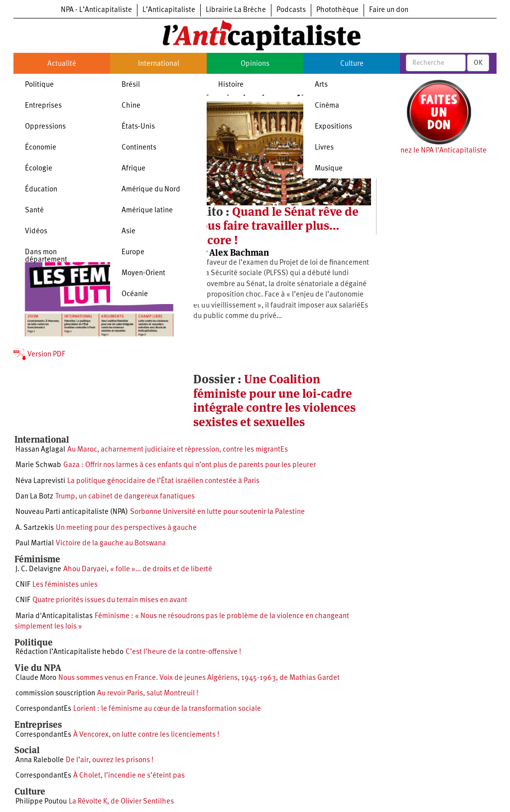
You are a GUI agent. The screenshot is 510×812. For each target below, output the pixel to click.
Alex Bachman (239, 252)
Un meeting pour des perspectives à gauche (126, 528)
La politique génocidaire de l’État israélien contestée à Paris (163, 481)
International (159, 64)
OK (478, 63)
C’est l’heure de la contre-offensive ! (183, 652)
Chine (131, 106)
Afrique (133, 169)
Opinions (255, 64)
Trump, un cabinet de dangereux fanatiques (125, 497)
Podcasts (291, 10)
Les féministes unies (65, 585)
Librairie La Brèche (236, 10)
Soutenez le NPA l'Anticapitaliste (434, 151)
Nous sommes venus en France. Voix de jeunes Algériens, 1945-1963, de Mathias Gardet (199, 678)
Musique (329, 169)
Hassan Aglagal (40, 450)
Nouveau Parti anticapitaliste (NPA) (72, 512)
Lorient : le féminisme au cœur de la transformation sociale (167, 709)
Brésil (131, 85)
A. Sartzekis (35, 528)
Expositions (333, 127)
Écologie (39, 169)
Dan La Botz (34, 497)
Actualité (62, 64)
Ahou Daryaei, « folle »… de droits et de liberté (138, 569)
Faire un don (389, 10)
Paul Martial (35, 544)
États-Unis (138, 127)
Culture (352, 64)
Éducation (41, 190)
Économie (41, 148)
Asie (128, 232)
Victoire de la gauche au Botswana (111, 544)
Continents (139, 148)
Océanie (135, 294)
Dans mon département (46, 256)
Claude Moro (36, 678)
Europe (133, 252)
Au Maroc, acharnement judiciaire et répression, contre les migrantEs (178, 450)
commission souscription (55, 694)
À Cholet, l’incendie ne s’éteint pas (129, 776)
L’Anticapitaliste (169, 10)
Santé (34, 211)
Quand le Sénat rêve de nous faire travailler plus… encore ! (276, 226)
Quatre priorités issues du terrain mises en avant (110, 600)
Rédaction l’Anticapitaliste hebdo (69, 652)
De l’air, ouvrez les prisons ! (110, 760)
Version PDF (39, 355)
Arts (321, 85)
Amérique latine (147, 211)
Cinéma (327, 106)
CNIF (23, 585)
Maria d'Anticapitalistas (54, 616)
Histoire (231, 85)
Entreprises (43, 106)
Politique (39, 85)
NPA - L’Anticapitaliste (96, 10)
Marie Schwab (38, 465)
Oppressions (45, 127)
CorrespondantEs (43, 709)
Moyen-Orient (143, 273)
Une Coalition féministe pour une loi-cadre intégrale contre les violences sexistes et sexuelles (274, 400)
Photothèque (337, 10)
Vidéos (36, 232)
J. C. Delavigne (38, 569)
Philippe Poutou (41, 802)
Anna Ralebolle (40, 760)
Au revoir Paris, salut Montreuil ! (148, 694)
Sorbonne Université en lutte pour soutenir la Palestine (217, 512)
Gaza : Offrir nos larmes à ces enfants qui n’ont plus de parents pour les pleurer (190, 465)
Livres (324, 148)
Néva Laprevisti (40, 481)
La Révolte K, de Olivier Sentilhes (121, 802)
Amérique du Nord (151, 190)
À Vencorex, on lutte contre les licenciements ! (146, 735)
